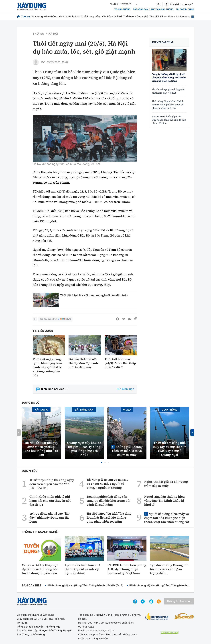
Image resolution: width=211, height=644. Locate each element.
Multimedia (183, 16)
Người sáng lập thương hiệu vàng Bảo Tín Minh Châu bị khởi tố (164, 501)
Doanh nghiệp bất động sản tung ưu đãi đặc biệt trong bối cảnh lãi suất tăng (109, 501)
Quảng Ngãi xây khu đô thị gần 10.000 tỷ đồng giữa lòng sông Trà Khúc (84, 449)
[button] (102, 462)
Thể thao (128, 16)
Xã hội (53, 34)
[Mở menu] (193, 17)
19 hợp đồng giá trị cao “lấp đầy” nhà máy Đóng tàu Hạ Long (50, 518)
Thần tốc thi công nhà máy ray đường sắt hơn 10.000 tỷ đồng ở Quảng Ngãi (170, 449)
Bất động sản (141, 9)
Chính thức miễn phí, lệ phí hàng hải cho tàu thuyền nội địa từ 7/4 (50, 501)
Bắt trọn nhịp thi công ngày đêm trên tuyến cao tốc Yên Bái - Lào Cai (52, 484)
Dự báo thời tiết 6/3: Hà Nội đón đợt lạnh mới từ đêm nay (83, 363)
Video (171, 16)
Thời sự (26, 16)
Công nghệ (142, 16)
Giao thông (51, 16)
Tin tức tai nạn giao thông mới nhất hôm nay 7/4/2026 (168, 91)
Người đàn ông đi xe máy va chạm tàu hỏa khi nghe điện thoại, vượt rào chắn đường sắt (167, 518)
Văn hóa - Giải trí (112, 16)
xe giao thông (122, 9)
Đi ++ (163, 16)
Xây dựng (37, 16)
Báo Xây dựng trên (55, 319)
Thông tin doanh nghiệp (41, 532)
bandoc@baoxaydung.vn (100, 630)
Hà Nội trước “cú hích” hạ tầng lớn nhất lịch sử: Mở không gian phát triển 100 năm (109, 518)
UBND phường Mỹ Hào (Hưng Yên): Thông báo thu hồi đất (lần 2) (167, 585)
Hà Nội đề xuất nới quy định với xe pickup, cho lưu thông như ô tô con (41, 449)
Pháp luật (74, 16)
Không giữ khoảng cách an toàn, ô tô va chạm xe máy (127, 451)
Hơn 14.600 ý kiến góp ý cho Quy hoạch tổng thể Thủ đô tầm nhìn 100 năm (169, 120)
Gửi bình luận (125, 389)
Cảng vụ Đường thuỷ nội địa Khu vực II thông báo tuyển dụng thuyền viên (40, 569)
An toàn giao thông (162, 9)
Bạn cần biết (32, 586)
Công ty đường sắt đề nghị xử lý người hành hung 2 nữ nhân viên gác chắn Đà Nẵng (169, 78)
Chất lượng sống (91, 16)
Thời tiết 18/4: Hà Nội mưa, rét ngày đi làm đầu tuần (94, 295)
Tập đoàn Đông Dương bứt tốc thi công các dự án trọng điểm (169, 569)
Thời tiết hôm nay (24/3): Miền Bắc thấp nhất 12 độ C (120, 363)
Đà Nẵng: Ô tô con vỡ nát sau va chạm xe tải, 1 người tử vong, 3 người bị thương (108, 484)
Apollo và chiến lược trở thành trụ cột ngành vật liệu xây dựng (82, 569)
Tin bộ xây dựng (185, 9)
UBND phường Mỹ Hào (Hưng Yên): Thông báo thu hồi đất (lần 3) (85, 585)
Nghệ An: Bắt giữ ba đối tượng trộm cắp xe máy (166, 484)
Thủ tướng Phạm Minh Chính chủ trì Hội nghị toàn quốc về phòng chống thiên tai (168, 105)
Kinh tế (63, 16)
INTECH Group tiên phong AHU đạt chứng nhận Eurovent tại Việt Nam (127, 569)
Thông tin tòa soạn (179, 601)
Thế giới (154, 16)
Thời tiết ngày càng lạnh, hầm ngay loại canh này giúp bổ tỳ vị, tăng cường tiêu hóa (47, 367)
